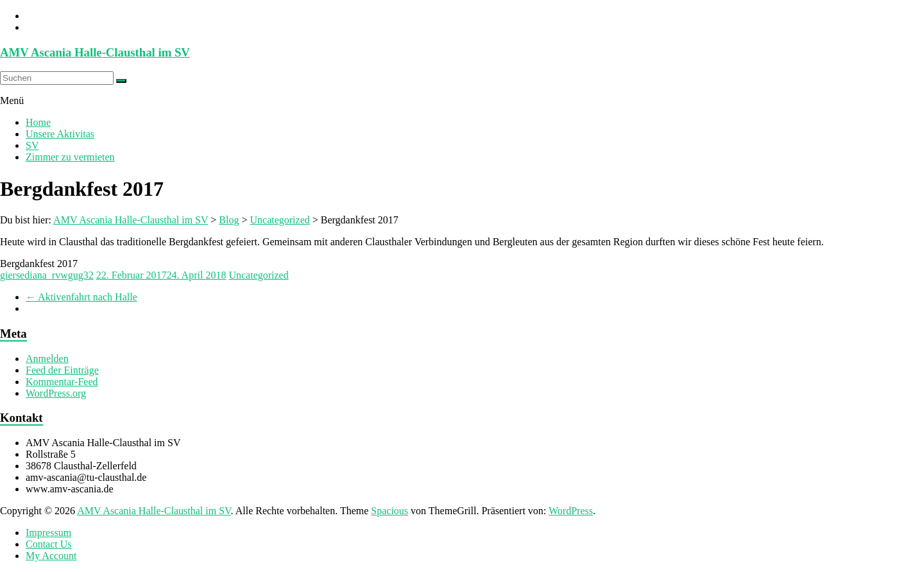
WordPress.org (56, 393)
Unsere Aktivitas (60, 134)
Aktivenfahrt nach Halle (81, 297)
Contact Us (49, 544)
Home (38, 122)
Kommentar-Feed (62, 382)
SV (32, 145)
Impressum (48, 533)
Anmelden (47, 359)
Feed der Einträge (62, 370)
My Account (51, 556)
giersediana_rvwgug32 (47, 275)
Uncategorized (258, 275)
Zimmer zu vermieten (70, 157)
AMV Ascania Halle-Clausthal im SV (95, 52)
